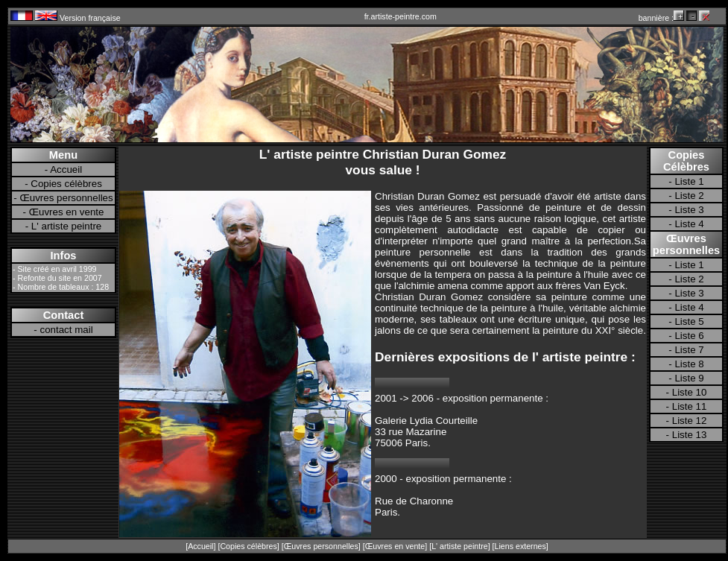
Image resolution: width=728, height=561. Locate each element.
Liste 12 (690, 421)
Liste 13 (690, 435)
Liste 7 (689, 350)
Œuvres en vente (67, 212)
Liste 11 (690, 406)
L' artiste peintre (66, 226)
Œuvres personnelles (66, 198)
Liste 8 (689, 364)
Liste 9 (689, 378)
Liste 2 (689, 196)
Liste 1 (689, 181)
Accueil (66, 169)
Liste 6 (689, 336)
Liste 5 (689, 321)
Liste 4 (689, 224)
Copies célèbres (66, 184)
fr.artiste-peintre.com (401, 16)
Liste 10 (690, 392)
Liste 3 (689, 210)
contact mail (67, 330)
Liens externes (520, 546)
